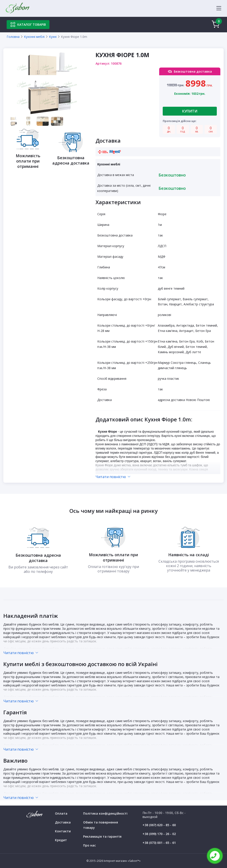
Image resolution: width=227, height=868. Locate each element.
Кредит (61, 840)
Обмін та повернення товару (101, 825)
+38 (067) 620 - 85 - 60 (159, 825)
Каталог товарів (28, 25)
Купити (190, 111)
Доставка (63, 822)
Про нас (89, 845)
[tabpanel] (49, 84)
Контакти (63, 831)
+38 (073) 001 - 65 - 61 (159, 843)
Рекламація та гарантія (102, 836)
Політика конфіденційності (105, 813)
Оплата (61, 813)
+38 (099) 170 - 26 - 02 (159, 834)
